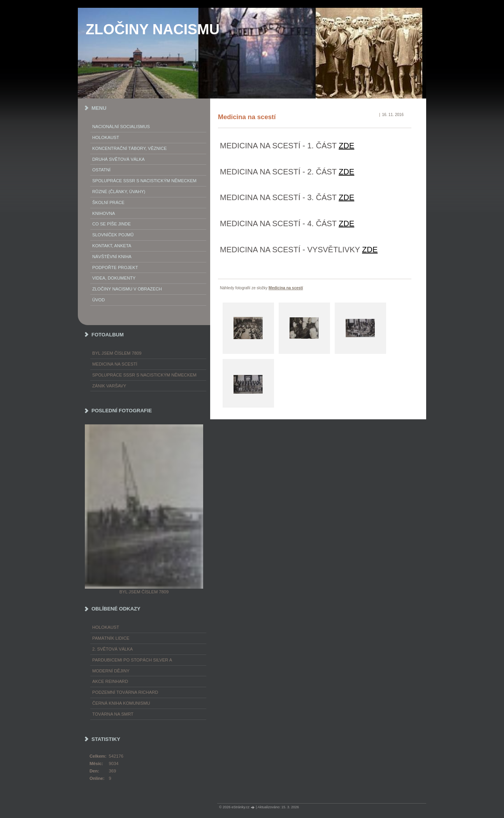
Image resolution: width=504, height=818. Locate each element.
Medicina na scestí (286, 288)
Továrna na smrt (113, 714)
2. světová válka (112, 649)
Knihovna (104, 213)
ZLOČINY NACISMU (153, 29)
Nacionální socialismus (121, 127)
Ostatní (101, 170)
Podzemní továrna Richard (125, 692)
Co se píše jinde (112, 224)
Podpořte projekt (115, 267)
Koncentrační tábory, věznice (129, 148)
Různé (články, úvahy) (119, 192)
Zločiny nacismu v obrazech (127, 289)
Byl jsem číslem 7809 (117, 353)
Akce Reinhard (110, 681)
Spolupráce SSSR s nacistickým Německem (144, 181)
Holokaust (106, 137)
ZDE (346, 146)
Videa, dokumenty (114, 278)
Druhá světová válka (119, 159)
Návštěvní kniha (112, 257)
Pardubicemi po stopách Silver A (132, 660)
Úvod (98, 300)
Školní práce (108, 202)
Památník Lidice (111, 638)
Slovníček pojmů (113, 235)
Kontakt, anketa (112, 246)
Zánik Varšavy (109, 386)
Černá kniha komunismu (121, 703)
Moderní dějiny (111, 671)
